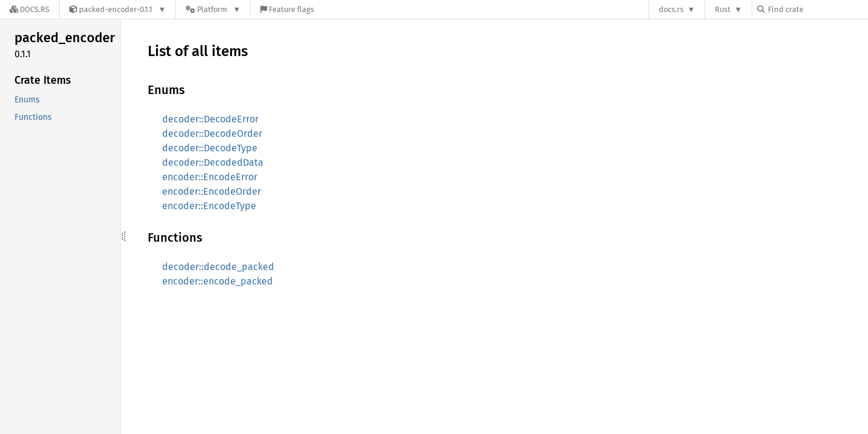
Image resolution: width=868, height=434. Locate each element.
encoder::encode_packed (218, 281)
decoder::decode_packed (218, 267)
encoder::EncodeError (210, 177)
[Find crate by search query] (817, 9)
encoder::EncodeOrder (212, 191)
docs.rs (671, 9)
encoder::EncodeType (209, 206)
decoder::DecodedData (213, 162)
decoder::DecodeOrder (212, 134)
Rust (723, 9)
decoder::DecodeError (210, 119)
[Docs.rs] (30, 9)
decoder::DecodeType (210, 148)
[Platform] (213, 9)
